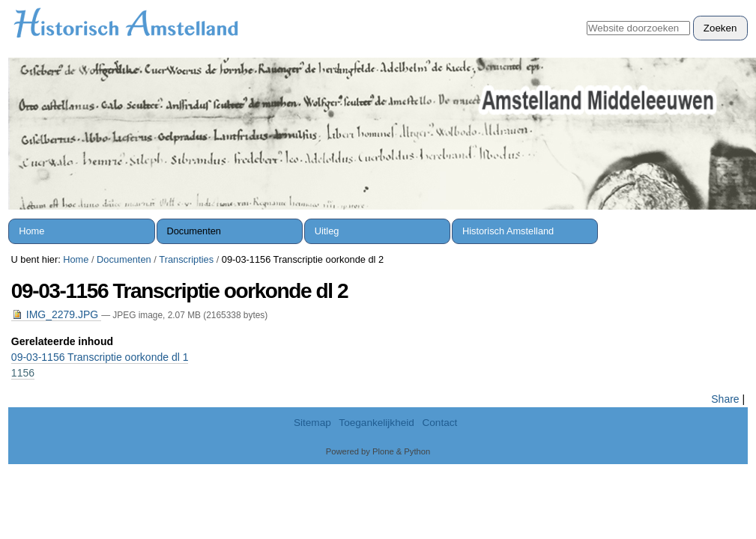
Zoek (586, 15)
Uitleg (327, 231)
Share (725, 399)
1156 (23, 373)
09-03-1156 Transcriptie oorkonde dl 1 (100, 357)
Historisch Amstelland (508, 231)
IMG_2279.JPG (56, 314)
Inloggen (720, 8)
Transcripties (186, 259)
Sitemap (312, 423)
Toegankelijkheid (377, 423)
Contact (439, 423)
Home (31, 231)
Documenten (194, 231)
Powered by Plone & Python (378, 451)
